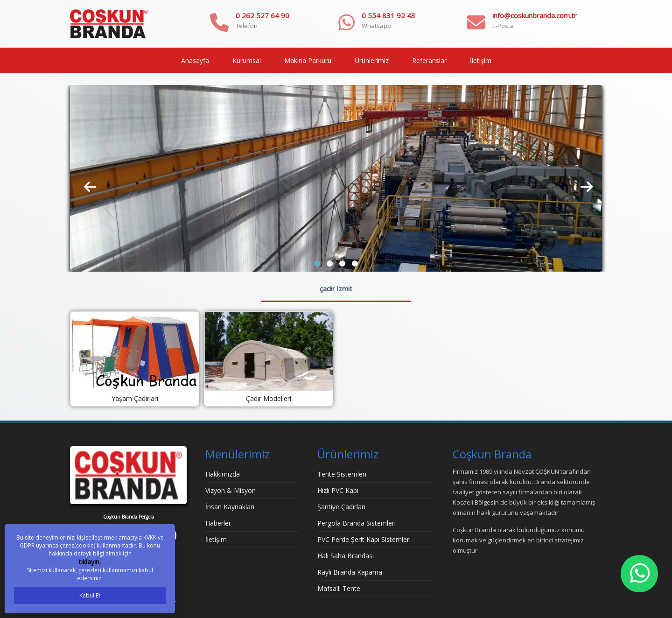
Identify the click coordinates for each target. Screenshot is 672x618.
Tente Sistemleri (342, 474)
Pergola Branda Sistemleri (357, 523)
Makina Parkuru (308, 60)
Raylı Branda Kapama (350, 572)
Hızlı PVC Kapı (338, 490)
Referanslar (429, 60)
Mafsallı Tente (339, 588)
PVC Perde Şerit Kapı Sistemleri (364, 539)
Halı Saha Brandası (346, 556)
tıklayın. (90, 562)
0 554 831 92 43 (388, 15)
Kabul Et (90, 595)
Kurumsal (247, 60)
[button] (317, 263)
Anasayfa (195, 60)
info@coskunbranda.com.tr (535, 15)
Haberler (218, 523)
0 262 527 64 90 (262, 15)
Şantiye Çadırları (341, 507)
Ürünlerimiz (372, 60)
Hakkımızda (223, 474)
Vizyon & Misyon (231, 490)
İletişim (481, 60)
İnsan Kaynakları (230, 507)
